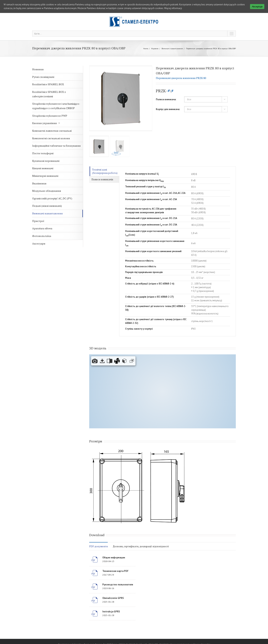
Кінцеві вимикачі (43, 168)
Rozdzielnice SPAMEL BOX (48, 84)
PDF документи (98, 546)
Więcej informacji (173, 8)
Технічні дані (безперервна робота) (105, 171)
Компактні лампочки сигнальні (52, 131)
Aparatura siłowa (42, 228)
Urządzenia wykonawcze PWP (50, 116)
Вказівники (39, 183)
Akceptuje (257, 7)
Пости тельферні (43, 153)
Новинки (38, 69)
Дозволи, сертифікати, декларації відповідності (141, 546)
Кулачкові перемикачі (46, 161)
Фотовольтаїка (42, 236)
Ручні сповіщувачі (43, 77)
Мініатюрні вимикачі (45, 176)
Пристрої (38, 221)
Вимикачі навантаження (172, 49)
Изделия (155, 49)
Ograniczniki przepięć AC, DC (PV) (52, 198)
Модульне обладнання (47, 191)
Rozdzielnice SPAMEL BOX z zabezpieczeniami (49, 94)
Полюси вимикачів (102, 179)
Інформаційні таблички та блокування (56, 146)
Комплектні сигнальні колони (51, 138)
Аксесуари (39, 243)
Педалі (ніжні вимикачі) (47, 206)
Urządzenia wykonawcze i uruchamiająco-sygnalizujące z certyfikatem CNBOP (56, 106)
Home (146, 49)
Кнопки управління (45, 123)
